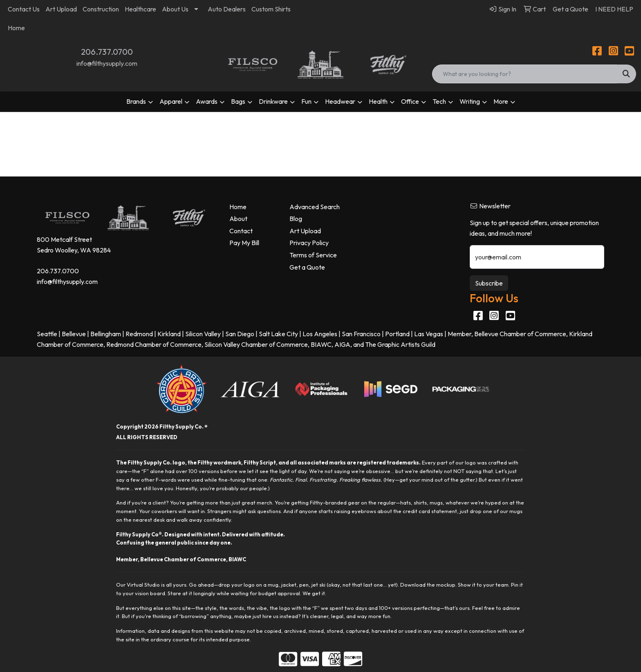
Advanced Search (315, 207)
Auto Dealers (227, 9)
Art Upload (61, 9)
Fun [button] (306, 101)
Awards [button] (207, 101)
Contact (241, 231)
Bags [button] (238, 101)
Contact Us (24, 9)
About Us (175, 9)
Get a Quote (307, 267)
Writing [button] (470, 101)
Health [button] (378, 101)
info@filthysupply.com (107, 63)
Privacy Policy (309, 243)
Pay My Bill (244, 243)
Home (16, 28)
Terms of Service (313, 255)
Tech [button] (439, 101)
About (238, 219)
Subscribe (489, 283)
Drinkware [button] (273, 101)
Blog (296, 219)
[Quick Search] (524, 74)
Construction (101, 9)
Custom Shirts (271, 9)
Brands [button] (136, 101)
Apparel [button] (171, 101)
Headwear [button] (340, 101)
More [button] (501, 101)
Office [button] (410, 101)
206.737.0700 (107, 52)
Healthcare (140, 9)
